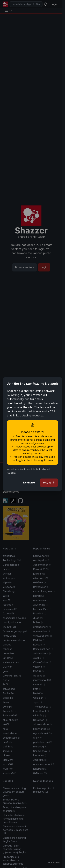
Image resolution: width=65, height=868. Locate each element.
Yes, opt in (49, 483)
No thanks (29, 483)
